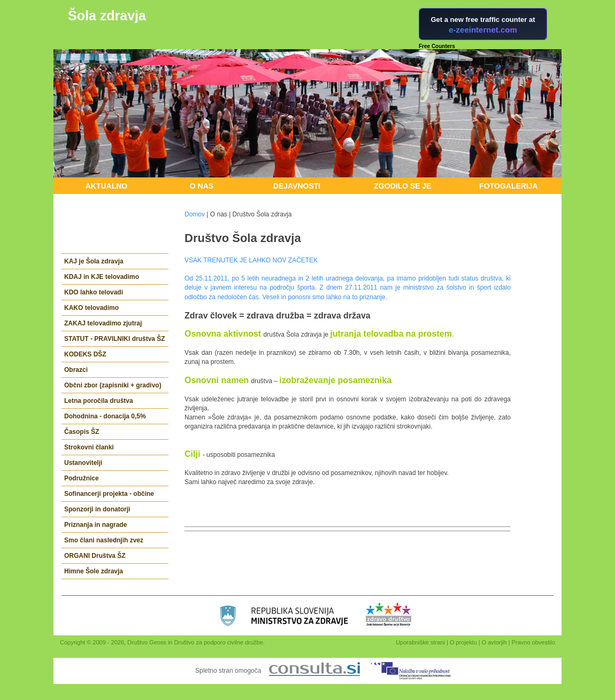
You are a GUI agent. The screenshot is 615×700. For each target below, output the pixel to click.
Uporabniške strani (420, 642)
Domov (195, 214)
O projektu (463, 642)
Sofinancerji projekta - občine (109, 494)
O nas (202, 186)
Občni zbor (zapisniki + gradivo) (113, 385)
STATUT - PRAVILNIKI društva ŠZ (115, 339)
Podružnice (82, 478)
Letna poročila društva (99, 401)
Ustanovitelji (83, 463)
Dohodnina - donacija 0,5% (105, 416)
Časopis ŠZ (82, 432)
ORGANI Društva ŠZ (95, 556)
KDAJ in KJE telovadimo (102, 277)
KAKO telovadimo (91, 308)
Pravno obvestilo (533, 642)
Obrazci (76, 370)
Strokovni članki (89, 447)
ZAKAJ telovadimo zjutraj (103, 323)
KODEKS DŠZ (85, 354)
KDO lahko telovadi (94, 292)
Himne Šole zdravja (94, 571)
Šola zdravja (107, 15)
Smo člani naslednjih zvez (104, 540)
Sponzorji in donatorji (97, 509)
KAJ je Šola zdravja (94, 261)
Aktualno (107, 186)
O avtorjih (494, 642)
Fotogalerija (508, 186)
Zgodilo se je (402, 186)
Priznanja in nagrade (95, 525)
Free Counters (437, 46)
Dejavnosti (297, 186)
